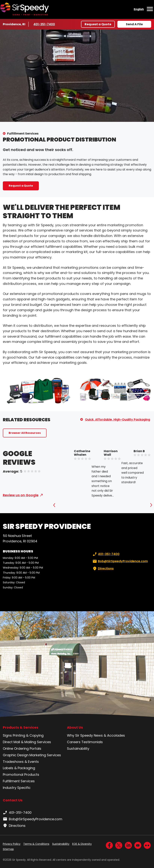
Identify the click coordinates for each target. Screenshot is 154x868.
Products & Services (21, 727)
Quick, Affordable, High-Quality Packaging (118, 419)
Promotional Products (21, 775)
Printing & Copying (28, 735)
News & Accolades (109, 735)
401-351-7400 (45, 24)
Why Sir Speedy (80, 735)
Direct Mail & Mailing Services (27, 742)
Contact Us (13, 800)
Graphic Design (16, 755)
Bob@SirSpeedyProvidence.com (120, 561)
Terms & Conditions (36, 844)
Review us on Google (21, 495)
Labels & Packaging (19, 768)
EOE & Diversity (82, 844)
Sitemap (8, 849)
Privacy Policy (12, 844)
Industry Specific (17, 788)
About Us (75, 727)
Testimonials (92, 742)
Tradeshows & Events (21, 762)
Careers (74, 742)
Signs (7, 735)
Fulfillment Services (23, 134)
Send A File (134, 24)
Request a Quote (98, 24)
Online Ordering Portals (22, 749)
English (139, 9)
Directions (103, 569)
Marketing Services (45, 755)
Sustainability (78, 749)
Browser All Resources (25, 433)
